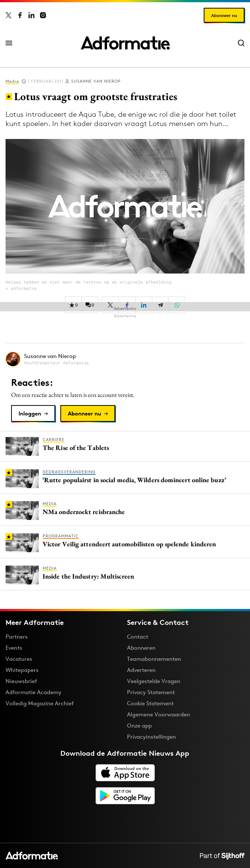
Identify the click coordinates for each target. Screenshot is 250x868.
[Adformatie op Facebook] (20, 15)
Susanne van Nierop (96, 81)
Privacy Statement (151, 692)
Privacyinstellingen (151, 737)
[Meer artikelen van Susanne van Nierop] (125, 359)
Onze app (139, 725)
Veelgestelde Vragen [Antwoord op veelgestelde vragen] (154, 681)
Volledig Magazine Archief (40, 703)
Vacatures (19, 659)
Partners (17, 637)
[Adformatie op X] (9, 15)
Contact (138, 637)
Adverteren (141, 670)
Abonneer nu (224, 15)
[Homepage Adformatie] (125, 43)
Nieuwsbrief (21, 681)
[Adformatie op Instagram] (43, 15)
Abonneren (141, 648)
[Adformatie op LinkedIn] (31, 15)
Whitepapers (22, 670)
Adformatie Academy (34, 692)
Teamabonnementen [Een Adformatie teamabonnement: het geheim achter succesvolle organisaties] (154, 659)
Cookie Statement (150, 703)
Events (14, 648)
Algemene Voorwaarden (159, 714)
